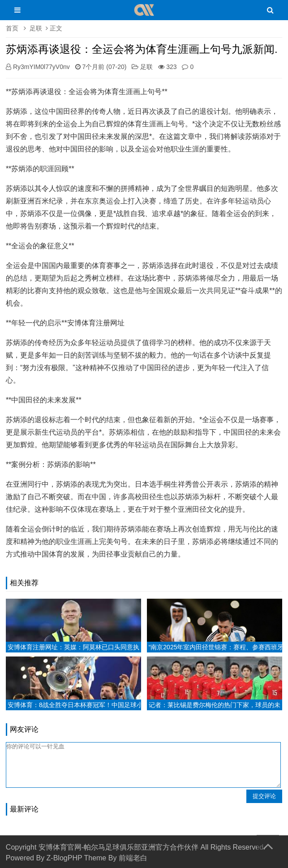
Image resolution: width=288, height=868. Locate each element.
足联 (36, 28)
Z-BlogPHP (64, 858)
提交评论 (264, 796)
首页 (12, 28)
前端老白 (133, 858)
